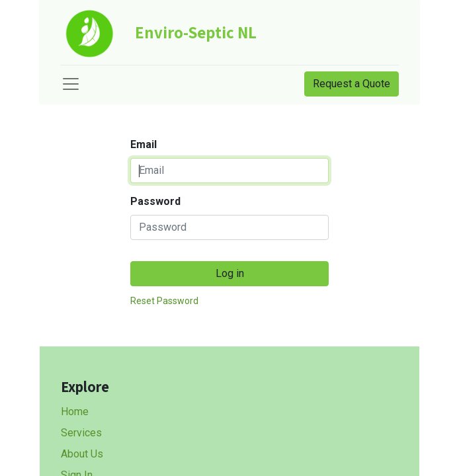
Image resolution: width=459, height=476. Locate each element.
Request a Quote (352, 84)
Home (75, 412)
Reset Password (164, 301)
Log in (230, 273)
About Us (82, 454)
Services (81, 433)
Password (155, 201)
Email (144, 144)
